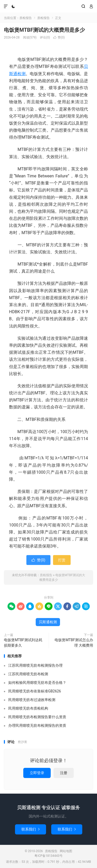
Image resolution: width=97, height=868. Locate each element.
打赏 (62, 560)
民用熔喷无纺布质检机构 (28, 708)
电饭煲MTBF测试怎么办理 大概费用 (74, 643)
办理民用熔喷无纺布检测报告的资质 (37, 725)
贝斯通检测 (48, 622)
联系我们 (31, 829)
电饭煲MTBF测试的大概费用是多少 (44, 30)
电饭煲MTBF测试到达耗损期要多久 (23, 643)
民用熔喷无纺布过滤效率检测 (32, 700)
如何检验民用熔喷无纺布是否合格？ (37, 683)
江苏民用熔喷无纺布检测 (28, 674)
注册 (64, 773)
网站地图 (66, 851)
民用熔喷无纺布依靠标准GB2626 (35, 691)
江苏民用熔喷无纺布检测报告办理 (35, 665)
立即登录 (37, 773)
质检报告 (48, 7)
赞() (59, 37)
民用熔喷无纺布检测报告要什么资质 (37, 717)
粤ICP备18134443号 (48, 856)
